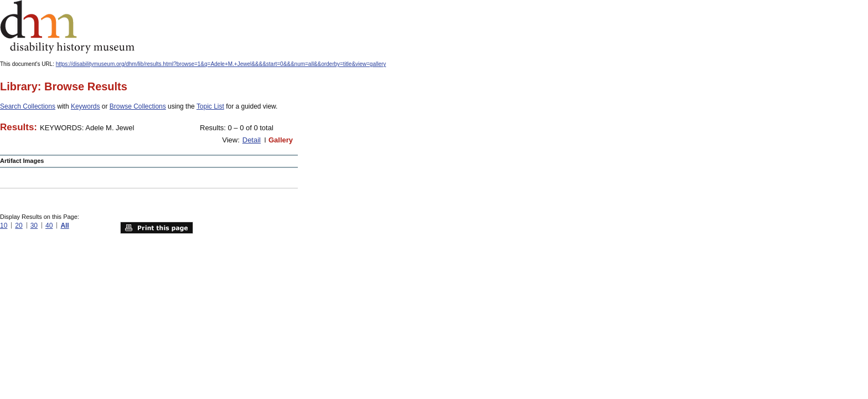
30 (34, 226)
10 (4, 226)
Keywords (86, 106)
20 (19, 226)
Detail (252, 140)
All (64, 226)
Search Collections (28, 106)
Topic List (210, 106)
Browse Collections (138, 106)
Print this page (157, 228)
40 (49, 226)
